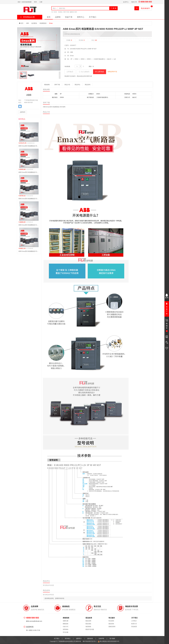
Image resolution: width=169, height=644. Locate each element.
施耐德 (72, 12)
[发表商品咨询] (49, 598)
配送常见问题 (90, 629)
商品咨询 (88, 85)
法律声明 (101, 639)
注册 (41, 2)
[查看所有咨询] (60, 598)
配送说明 (88, 621)
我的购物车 (145, 8)
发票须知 (66, 629)
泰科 (76, 12)
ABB (64, 12)
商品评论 (77, 85)
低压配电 (34, 23)
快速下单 (69, 17)
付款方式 (66, 627)
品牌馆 (58, 17)
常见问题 (66, 632)
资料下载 (57, 85)
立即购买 (70, 72)
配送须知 (88, 624)
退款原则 (111, 624)
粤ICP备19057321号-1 (90, 641)
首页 (49, 17)
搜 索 (114, 8)
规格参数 (47, 85)
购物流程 (66, 624)
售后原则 (111, 621)
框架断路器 (43, 23)
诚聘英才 (79, 639)
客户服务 (112, 639)
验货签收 (88, 627)
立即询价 (100, 72)
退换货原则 (112, 627)
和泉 (68, 12)
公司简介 (134, 621)
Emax (51, 23)
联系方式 (134, 624)
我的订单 (134, 2)
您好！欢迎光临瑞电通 (25, 2)
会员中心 (126, 2)
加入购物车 (84, 72)
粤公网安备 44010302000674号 (109, 641)
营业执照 (134, 627)
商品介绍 (67, 85)
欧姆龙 (60, 12)
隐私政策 (90, 639)
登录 (35, 2)
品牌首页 (23, 112)
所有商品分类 (27, 17)
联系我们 (68, 639)
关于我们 (92, 17)
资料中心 (81, 17)
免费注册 (66, 621)
